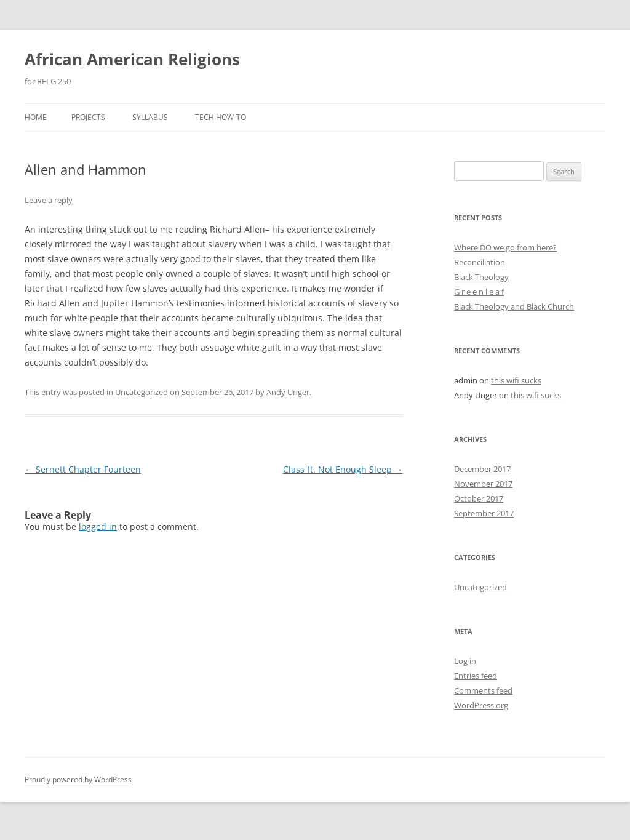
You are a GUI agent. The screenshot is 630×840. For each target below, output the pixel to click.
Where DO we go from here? (505, 247)
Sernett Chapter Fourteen (83, 469)
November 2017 (483, 484)
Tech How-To (221, 117)
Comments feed (483, 690)
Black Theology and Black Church (514, 306)
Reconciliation (480, 262)
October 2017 (479, 498)
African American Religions (132, 59)
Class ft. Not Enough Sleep (343, 469)
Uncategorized (142, 392)
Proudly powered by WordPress (78, 779)
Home (36, 117)
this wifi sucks (516, 380)
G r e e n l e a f (479, 292)
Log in (465, 661)
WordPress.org (481, 705)
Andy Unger (288, 392)
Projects (88, 117)
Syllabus (150, 117)
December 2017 (482, 469)
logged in (98, 526)
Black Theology (481, 277)
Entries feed (476, 676)
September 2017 (484, 513)
